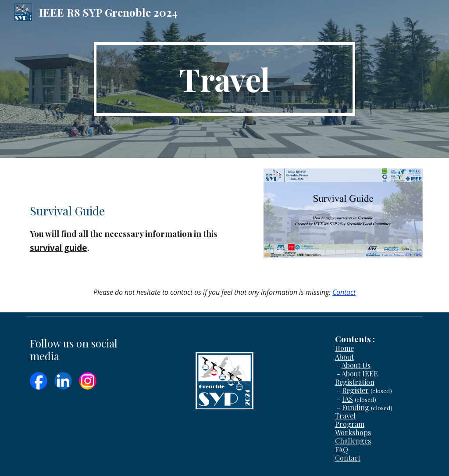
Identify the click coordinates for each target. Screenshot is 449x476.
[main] (224, 79)
